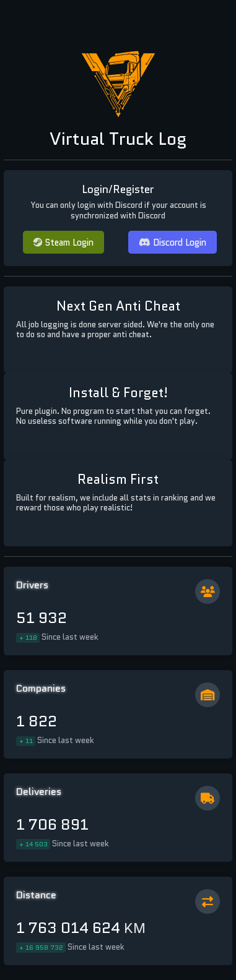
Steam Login (63, 242)
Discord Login (173, 242)
